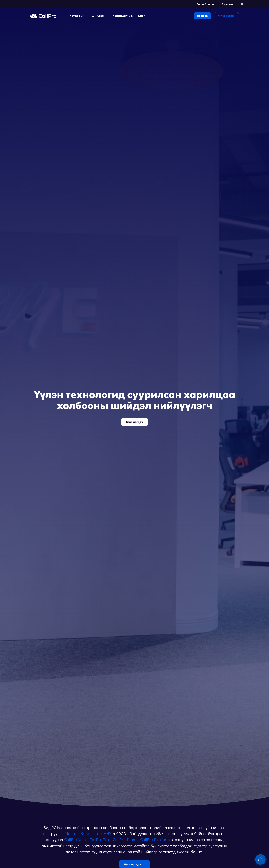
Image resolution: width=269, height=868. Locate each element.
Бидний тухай (205, 4)
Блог (141, 16)
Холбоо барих (226, 16)
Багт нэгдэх (135, 422)
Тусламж (228, 4)
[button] (244, 4)
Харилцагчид (123, 16)
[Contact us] (260, 859)
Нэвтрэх (202, 16)
